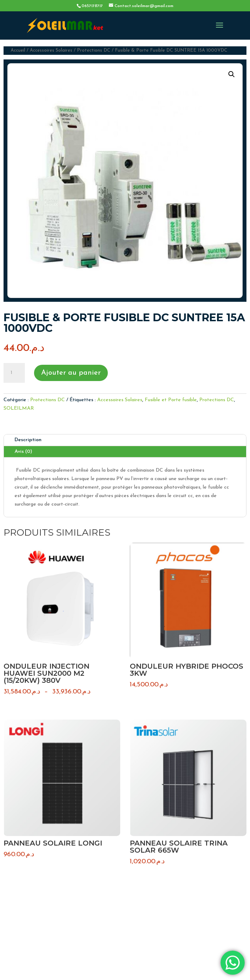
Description (28, 440)
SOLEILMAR (19, 408)
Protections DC (94, 50)
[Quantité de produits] (14, 373)
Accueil (18, 50)
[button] (232, 74)
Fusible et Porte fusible (171, 400)
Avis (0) (23, 452)
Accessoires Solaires (51, 50)
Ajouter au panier (71, 373)
